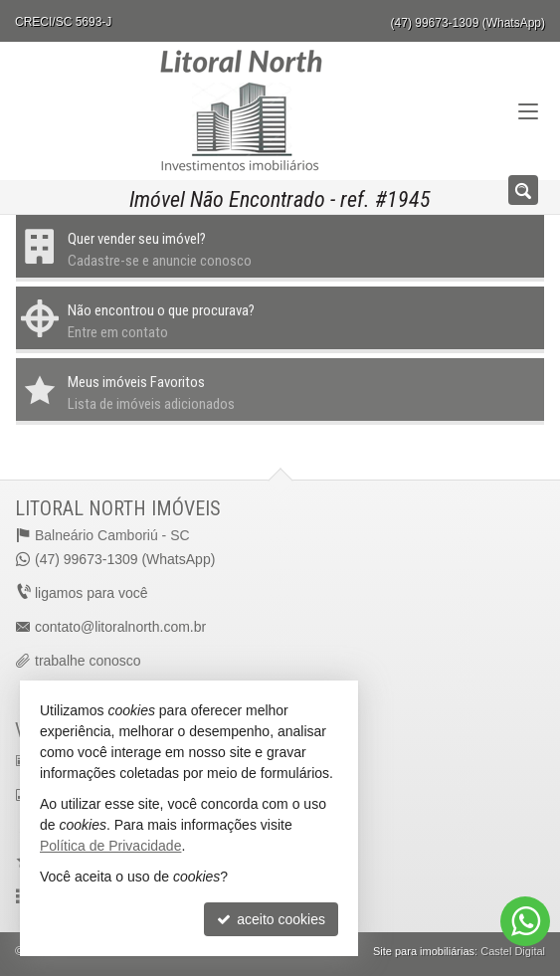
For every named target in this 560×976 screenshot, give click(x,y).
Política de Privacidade (110, 846)
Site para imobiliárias (424, 951)
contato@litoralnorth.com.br (120, 627)
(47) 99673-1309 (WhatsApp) (468, 23)
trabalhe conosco (88, 661)
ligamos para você (92, 593)
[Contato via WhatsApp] (525, 921)
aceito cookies (271, 919)
